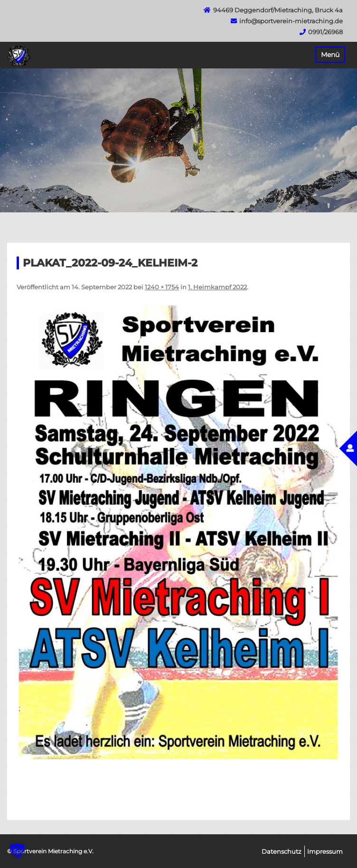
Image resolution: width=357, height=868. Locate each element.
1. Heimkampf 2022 (217, 287)
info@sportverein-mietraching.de (291, 21)
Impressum (325, 851)
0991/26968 (325, 32)
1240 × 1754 (162, 287)
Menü (330, 55)
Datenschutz (282, 851)
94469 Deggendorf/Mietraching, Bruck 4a (278, 10)
